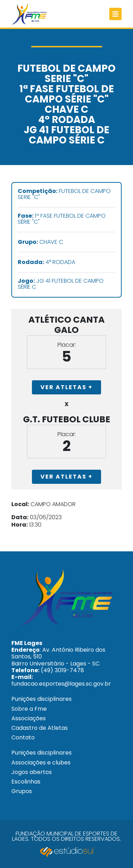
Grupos (22, 791)
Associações (29, 718)
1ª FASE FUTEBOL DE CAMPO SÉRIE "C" (62, 219)
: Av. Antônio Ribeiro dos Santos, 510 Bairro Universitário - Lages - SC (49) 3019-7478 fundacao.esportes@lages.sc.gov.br (61, 663)
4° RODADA (46, 262)
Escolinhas (26, 782)
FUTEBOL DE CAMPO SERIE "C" (64, 194)
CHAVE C (40, 242)
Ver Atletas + (66, 387)
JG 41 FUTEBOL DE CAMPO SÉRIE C (61, 284)
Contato (23, 737)
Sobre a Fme (29, 709)
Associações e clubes (41, 763)
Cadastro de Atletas (40, 728)
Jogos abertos (32, 772)
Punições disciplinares (41, 699)
